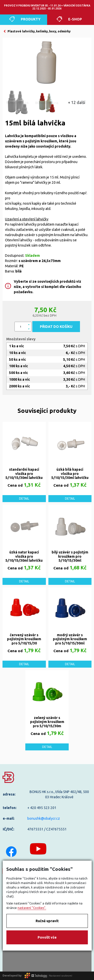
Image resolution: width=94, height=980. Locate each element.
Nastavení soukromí (61, 975)
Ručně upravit (47, 921)
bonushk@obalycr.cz (44, 818)
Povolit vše (47, 937)
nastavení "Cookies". (32, 908)
